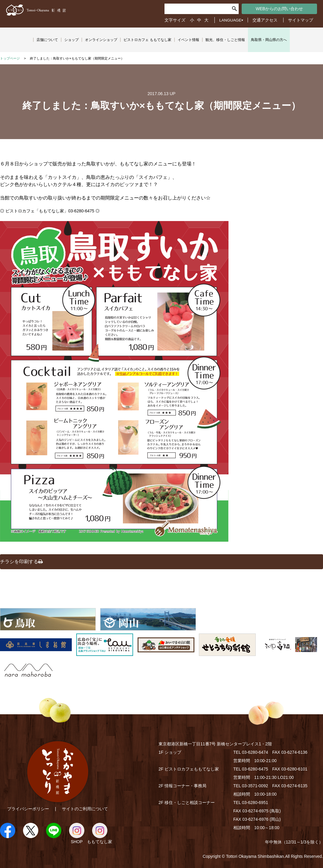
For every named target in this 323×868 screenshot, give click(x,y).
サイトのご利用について (85, 809)
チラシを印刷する (21, 562)
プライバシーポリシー (28, 809)
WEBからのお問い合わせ (279, 9)
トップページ (10, 58)
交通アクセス (265, 20)
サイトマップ (301, 20)
